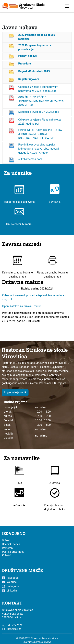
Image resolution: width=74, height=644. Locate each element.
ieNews (47, 642)
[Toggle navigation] (67, 6)
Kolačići (7, 555)
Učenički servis (11, 544)
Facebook (10, 578)
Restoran (7, 548)
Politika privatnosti (13, 552)
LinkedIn (9, 591)
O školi (6, 540)
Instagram (10, 586)
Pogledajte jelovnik (15, 392)
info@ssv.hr (14, 629)
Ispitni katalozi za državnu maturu (22, 306)
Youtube (9, 582)
